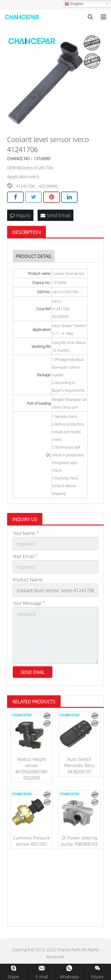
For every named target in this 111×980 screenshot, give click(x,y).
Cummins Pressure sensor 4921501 (32, 841)
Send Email (55, 215)
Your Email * (25, 556)
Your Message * (29, 603)
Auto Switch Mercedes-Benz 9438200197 (79, 765)
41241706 (25, 186)
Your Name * (26, 533)
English (74, 4)
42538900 (48, 186)
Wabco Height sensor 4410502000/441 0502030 (32, 768)
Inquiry (20, 215)
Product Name (28, 580)
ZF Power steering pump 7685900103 (79, 841)
